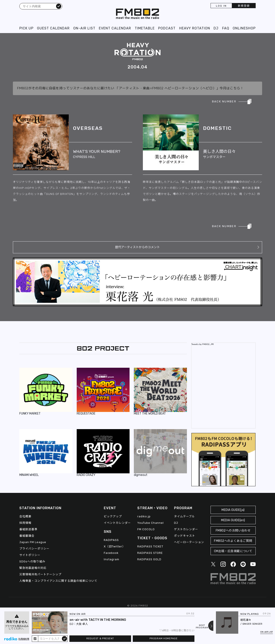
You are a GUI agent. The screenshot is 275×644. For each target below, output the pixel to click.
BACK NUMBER (224, 101)
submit (64, 638)
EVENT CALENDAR (115, 28)
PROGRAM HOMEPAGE (163, 639)
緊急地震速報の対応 (33, 568)
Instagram (112, 559)
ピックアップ (113, 516)
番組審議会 (27, 536)
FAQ (226, 28)
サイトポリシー (30, 555)
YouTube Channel (150, 523)
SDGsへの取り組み (32, 561)
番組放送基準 (28, 529)
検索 (59, 6)
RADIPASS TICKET (150, 546)
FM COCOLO (146, 529)
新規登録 (244, 6)
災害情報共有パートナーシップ (40, 574)
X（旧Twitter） (115, 546)
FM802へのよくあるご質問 (233, 541)
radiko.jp (144, 516)
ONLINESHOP (244, 28)
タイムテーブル (184, 516)
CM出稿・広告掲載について (233, 551)
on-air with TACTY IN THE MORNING (98, 620)
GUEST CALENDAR (53, 28)
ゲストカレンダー (186, 529)
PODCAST (167, 28)
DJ (216, 28)
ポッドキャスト (185, 536)
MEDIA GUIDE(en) (233, 520)
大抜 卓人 (82, 624)
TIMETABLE (145, 28)
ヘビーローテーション (189, 542)
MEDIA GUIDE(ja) (233, 510)
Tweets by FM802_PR (203, 344)
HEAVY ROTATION (195, 28)
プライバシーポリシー (34, 549)
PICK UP (26, 28)
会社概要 (25, 516)
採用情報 (25, 523)
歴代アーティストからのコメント (137, 247)
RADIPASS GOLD (149, 559)
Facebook (111, 553)
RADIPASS (111, 540)
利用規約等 (24, 639)
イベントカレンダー (117, 523)
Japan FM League (33, 542)
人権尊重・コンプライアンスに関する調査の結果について (58, 581)
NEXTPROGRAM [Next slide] (202, 627)
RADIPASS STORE (150, 553)
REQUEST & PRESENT (100, 639)
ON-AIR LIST (84, 28)
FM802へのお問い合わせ (233, 531)
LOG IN (221, 6)
